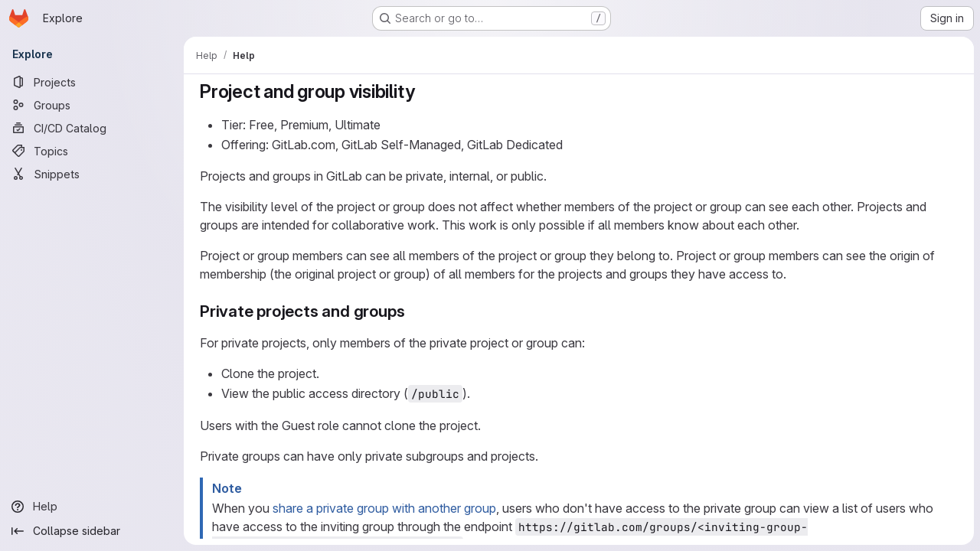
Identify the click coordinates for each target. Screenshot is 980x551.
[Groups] (92, 105)
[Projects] (92, 82)
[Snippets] (92, 174)
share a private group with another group (384, 508)
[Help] (92, 507)
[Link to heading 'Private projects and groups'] (413, 311)
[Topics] (92, 151)
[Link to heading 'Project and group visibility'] (424, 91)
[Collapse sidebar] (92, 531)
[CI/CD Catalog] (92, 128)
